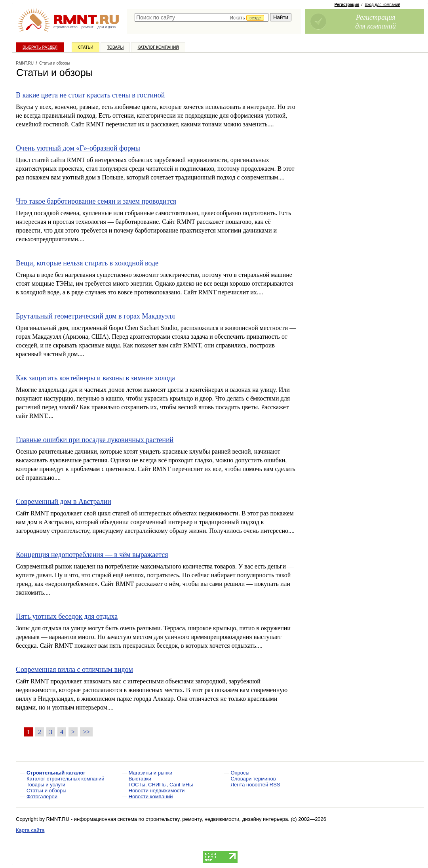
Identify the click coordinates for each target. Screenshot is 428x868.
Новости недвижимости (157, 791)
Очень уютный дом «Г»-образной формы (78, 148)
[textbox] (202, 17)
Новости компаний (151, 796)
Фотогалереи (42, 796)
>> (86, 732)
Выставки (140, 779)
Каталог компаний (158, 47)
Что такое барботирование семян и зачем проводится (96, 201)
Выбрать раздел (40, 47)
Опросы (240, 773)
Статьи (86, 47)
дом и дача (107, 27)
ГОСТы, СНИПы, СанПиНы (161, 785)
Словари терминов (253, 779)
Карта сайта (30, 830)
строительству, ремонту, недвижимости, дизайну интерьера (217, 819)
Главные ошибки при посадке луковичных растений (95, 440)
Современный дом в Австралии (64, 502)
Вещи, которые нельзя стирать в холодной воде (87, 263)
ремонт (88, 27)
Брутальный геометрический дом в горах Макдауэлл (95, 316)
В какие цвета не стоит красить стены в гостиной (90, 95)
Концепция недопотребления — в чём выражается (92, 555)
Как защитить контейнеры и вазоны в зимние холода (95, 378)
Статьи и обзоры (47, 791)
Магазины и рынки (151, 773)
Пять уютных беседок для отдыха (67, 616)
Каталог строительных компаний (66, 779)
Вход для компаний (382, 5)
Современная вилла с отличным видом (74, 670)
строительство (66, 27)
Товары (115, 47)
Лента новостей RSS (255, 785)
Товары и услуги (46, 785)
